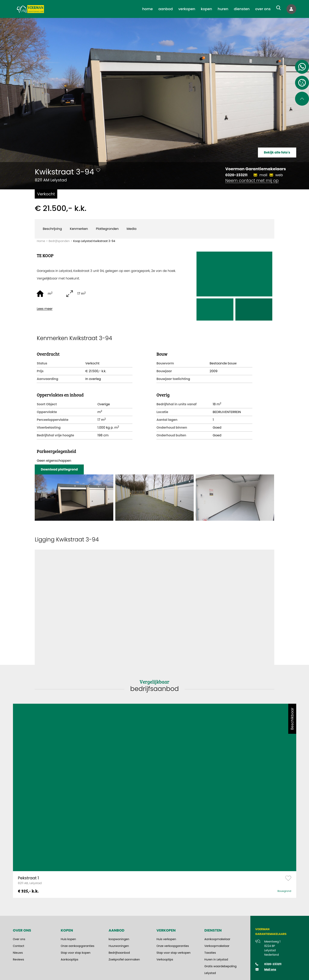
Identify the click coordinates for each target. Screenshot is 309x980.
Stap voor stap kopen (76, 953)
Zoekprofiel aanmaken (124, 959)
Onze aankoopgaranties (78, 946)
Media (132, 229)
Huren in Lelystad (216, 959)
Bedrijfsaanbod (119, 953)
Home (41, 241)
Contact (19, 946)
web (279, 175)
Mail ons (270, 969)
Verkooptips (165, 959)
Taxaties (210, 953)
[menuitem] (148, 9)
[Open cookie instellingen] (302, 83)
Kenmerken (79, 229)
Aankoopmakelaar (217, 939)
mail (263, 175)
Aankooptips (70, 959)
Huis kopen (68, 939)
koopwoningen (119, 939)
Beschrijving (52, 229)
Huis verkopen (166, 939)
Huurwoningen (119, 946)
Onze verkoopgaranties (173, 946)
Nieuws (18, 953)
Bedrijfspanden (59, 241)
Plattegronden (107, 229)
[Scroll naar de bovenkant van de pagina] (302, 99)
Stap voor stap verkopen (174, 953)
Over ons (19, 939)
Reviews (19, 959)
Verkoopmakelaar (217, 946)
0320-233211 (236, 175)
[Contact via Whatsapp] (302, 67)
